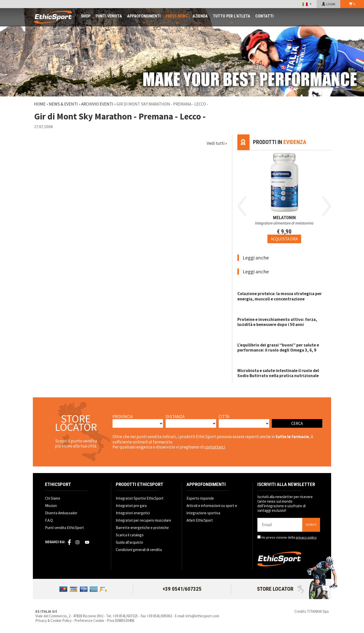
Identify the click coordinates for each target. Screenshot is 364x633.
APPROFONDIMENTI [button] (144, 16)
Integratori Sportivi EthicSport (140, 498)
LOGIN (328, 4)
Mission (51, 506)
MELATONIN (284, 218)
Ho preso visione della (289, 537)
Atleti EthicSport (200, 520)
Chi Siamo (53, 498)
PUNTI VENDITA (109, 16)
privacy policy (306, 537)
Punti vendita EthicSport (64, 528)
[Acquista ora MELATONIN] (284, 239)
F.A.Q (49, 520)
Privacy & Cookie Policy (53, 620)
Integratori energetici (133, 513)
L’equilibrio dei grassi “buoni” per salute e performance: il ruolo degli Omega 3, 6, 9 (278, 348)
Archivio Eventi (97, 104)
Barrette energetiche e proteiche (142, 528)
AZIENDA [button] (200, 16)
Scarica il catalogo (130, 535)
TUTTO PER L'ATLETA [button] (232, 16)
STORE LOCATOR (281, 589)
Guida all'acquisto (129, 542)
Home (40, 104)
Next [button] (327, 206)
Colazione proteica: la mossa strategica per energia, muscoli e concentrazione (280, 296)
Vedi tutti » (217, 143)
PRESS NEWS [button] (177, 16)
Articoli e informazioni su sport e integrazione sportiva (212, 509)
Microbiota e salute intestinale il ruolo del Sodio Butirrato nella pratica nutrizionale (278, 373)
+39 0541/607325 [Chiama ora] (182, 589)
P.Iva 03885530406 (121, 620)
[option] (284, 197)
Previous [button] (242, 206)
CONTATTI (264, 16)
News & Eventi (63, 104)
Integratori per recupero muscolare (143, 520)
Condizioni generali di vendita (139, 550)
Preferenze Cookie (89, 620)
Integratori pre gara (131, 506)
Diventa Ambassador (61, 513)
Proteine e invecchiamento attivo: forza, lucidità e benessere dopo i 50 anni (277, 322)
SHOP (86, 16)
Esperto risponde (200, 498)
